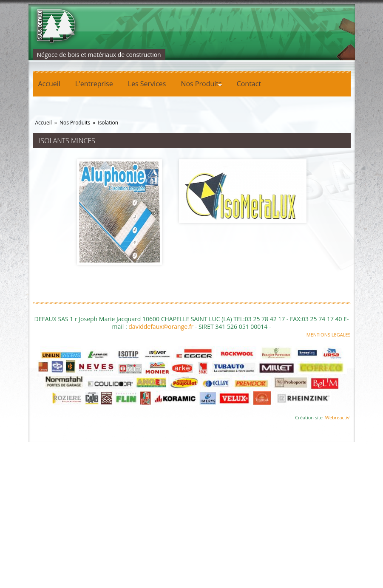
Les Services (147, 84)
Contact (249, 84)
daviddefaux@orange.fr (161, 327)
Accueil (49, 84)
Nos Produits (198, 85)
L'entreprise (94, 84)
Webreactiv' (338, 417)
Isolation (108, 123)
